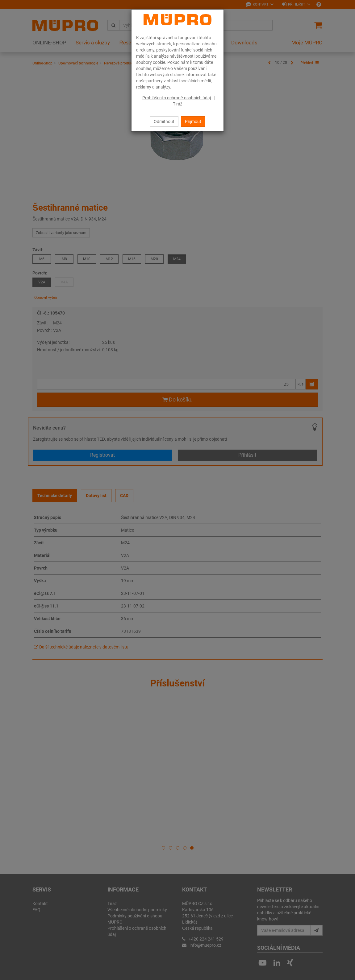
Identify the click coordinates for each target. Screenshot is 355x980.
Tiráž (178, 104)
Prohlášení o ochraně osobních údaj (177, 98)
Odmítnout (164, 121)
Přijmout (193, 121)
